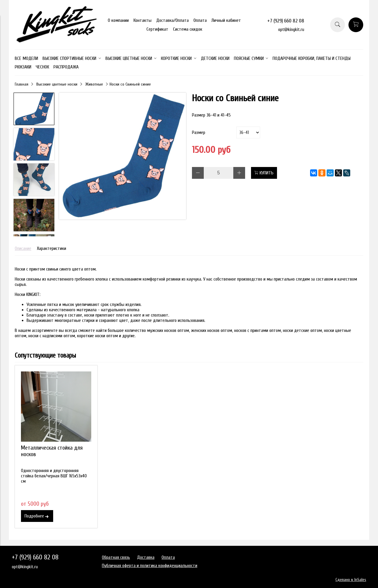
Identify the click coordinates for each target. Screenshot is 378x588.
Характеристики (52, 248)
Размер (199, 132)
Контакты (142, 20)
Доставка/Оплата (172, 20)
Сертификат (157, 29)
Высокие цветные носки (57, 84)
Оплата (200, 20)
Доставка (146, 557)
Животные (94, 84)
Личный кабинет (226, 20)
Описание (23, 248)
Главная (22, 84)
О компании (118, 20)
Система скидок (188, 29)
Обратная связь (116, 557)
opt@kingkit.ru (291, 30)
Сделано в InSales (351, 580)
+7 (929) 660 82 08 (286, 21)
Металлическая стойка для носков (52, 451)
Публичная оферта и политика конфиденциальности (150, 566)
